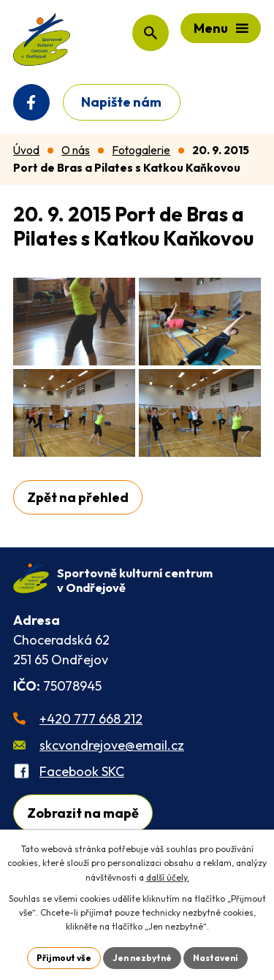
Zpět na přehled (78, 497)
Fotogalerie (141, 150)
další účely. (168, 877)
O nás (76, 150)
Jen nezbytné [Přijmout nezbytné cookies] (142, 958)
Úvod (26, 150)
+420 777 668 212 (91, 719)
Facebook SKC (82, 771)
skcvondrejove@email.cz (112, 745)
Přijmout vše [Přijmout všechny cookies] (64, 958)
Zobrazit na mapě (83, 813)
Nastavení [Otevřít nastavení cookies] (216, 958)
